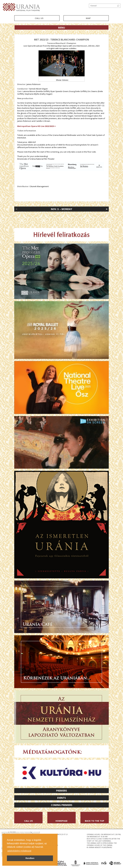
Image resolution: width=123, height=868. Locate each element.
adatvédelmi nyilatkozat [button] (19, 851)
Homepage (61, 821)
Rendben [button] (30, 858)
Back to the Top (95, 821)
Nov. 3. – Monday (61, 209)
